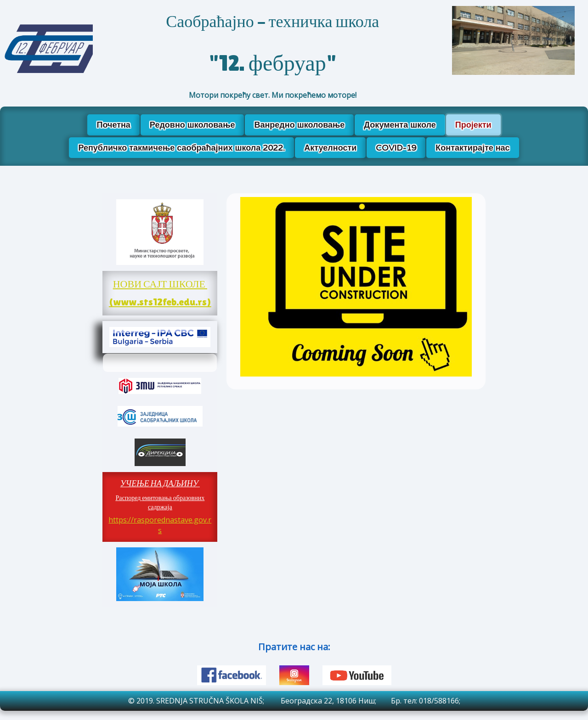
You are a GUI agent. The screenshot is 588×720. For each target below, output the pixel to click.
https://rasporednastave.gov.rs (160, 525)
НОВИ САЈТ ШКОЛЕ (160, 284)
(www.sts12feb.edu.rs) (160, 302)
